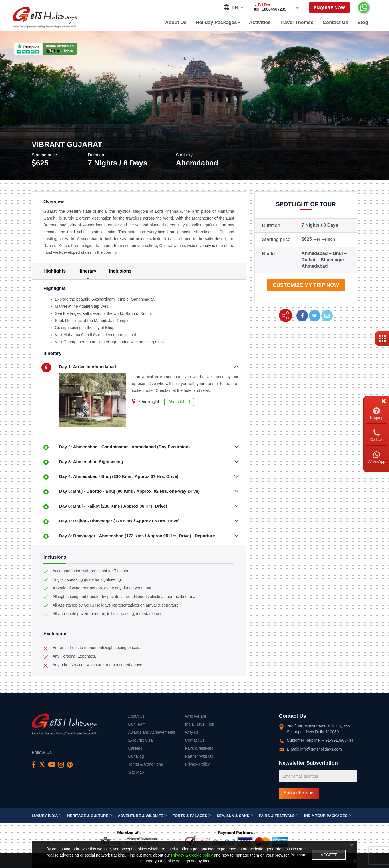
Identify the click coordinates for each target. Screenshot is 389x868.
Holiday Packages (218, 22)
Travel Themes (296, 22)
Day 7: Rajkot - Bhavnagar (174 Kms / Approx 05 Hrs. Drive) (119, 521)
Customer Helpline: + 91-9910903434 (320, 740)
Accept (329, 855)
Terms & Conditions (145, 764)
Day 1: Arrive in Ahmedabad (88, 367)
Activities (260, 22)
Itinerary (87, 271)
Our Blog (136, 756)
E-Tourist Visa (140, 740)
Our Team (137, 724)
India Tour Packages (328, 816)
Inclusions (120, 271)
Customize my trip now (306, 285)
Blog (363, 22)
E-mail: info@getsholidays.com (314, 749)
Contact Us (335, 22)
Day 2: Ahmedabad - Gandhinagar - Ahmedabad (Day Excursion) (124, 447)
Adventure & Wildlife (142, 816)
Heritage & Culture (90, 816)
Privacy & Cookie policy (192, 855)
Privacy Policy (197, 764)
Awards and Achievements (152, 732)
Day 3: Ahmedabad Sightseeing (91, 462)
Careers (135, 748)
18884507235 (274, 9)
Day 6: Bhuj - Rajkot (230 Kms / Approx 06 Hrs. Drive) (113, 506)
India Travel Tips (200, 724)
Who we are (196, 716)
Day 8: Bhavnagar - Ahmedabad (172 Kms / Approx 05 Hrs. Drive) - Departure (137, 536)
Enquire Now (329, 8)
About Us (176, 22)
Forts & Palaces (192, 816)
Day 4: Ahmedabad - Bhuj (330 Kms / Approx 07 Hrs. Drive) (119, 476)
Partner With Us (199, 756)
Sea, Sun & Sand (235, 816)
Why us (192, 732)
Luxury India (47, 816)
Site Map (136, 772)
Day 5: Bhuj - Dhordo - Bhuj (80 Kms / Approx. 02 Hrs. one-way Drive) (129, 491)
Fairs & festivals (199, 748)
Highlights (55, 271)
